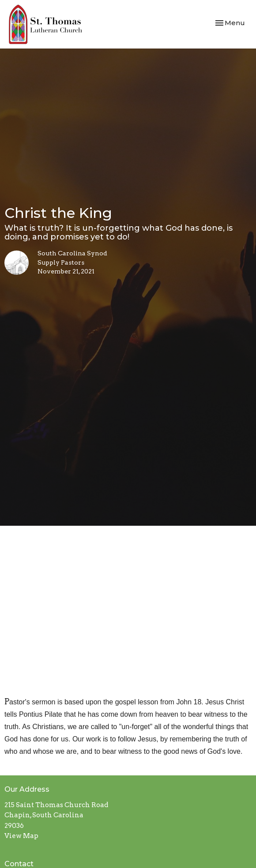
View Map (21, 836)
